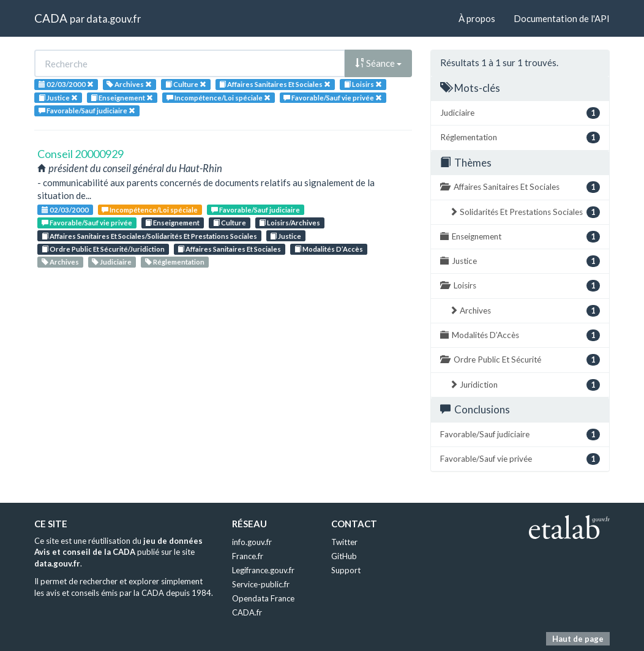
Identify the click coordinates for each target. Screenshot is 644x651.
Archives (60, 262)
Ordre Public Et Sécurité (520, 360)
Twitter (344, 542)
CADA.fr (247, 612)
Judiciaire (112, 262)
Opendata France (263, 598)
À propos (477, 18)
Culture (230, 223)
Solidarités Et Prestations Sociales (525, 212)
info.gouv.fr (252, 542)
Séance (378, 63)
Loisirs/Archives (290, 223)
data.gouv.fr (114, 19)
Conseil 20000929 (80, 154)
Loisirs (520, 286)
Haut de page (578, 639)
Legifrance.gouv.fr (263, 570)
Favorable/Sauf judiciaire (256, 210)
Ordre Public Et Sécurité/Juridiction (103, 249)
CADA (51, 18)
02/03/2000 (65, 210)
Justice (286, 236)
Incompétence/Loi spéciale (150, 210)
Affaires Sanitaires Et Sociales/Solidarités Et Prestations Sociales (149, 236)
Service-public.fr (261, 584)
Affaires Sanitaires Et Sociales (229, 249)
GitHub (344, 556)
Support (346, 570)
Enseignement (172, 223)
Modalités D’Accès (329, 249)
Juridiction (525, 385)
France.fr (248, 556)
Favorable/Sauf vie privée (87, 223)
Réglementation (175, 262)
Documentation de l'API (562, 18)
